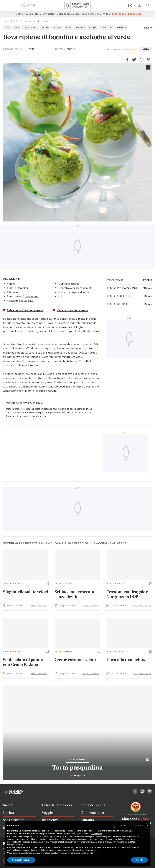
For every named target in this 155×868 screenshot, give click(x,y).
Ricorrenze (80, 28)
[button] (148, 27)
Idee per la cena (91, 14)
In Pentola (122, 28)
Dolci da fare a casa (68, 14)
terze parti (51, 836)
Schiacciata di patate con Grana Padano (23, 662)
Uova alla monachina (126, 660)
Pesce (17, 28)
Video (106, 14)
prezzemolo (32, 296)
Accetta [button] (139, 860)
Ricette (18, 14)
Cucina (29, 14)
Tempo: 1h (78, 775)
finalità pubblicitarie (24, 842)
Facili (69, 28)
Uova (7, 28)
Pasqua (93, 28)
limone (13, 292)
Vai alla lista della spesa (73, 310)
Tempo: (15, 606)
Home (6, 21)
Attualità (49, 14)
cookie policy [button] (96, 834)
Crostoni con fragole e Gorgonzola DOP (127, 594)
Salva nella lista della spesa (25, 310)
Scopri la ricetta (39, 606)
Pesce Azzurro (30, 28)
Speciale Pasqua (40, 21)
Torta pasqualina (77, 768)
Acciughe (45, 28)
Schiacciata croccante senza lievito (76, 594)
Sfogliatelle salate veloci (26, 592)
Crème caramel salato (75, 660)
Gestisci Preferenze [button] (21, 860)
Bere (38, 14)
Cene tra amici (107, 28)
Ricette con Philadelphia (127, 14)
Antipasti (25, 21)
